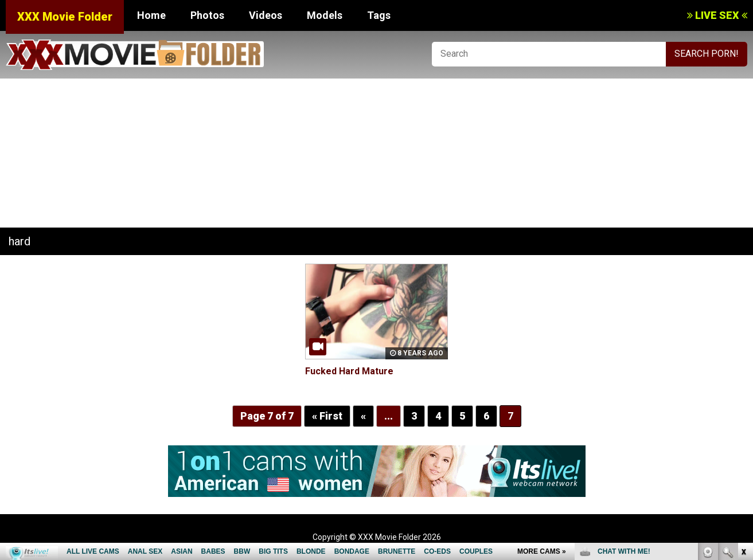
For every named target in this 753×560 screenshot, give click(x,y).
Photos (207, 15)
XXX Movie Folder (65, 17)
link (743, 381)
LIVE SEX (717, 15)
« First (327, 416)
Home (151, 15)
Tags (379, 15)
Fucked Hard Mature (349, 371)
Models (325, 15)
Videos (266, 15)
